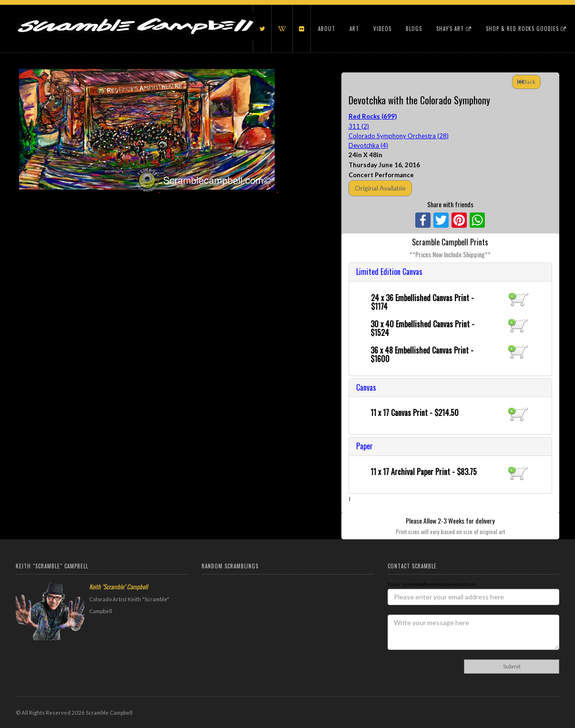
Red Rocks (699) (373, 116)
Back (526, 82)
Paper (365, 446)
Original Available (380, 188)
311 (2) (359, 126)
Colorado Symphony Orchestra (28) (399, 136)
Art (354, 29)
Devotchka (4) (368, 145)
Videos (382, 29)
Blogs (414, 29)
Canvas (366, 387)
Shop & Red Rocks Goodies (526, 29)
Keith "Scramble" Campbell (118, 586)
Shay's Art (454, 29)
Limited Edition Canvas (389, 272)
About (327, 29)
